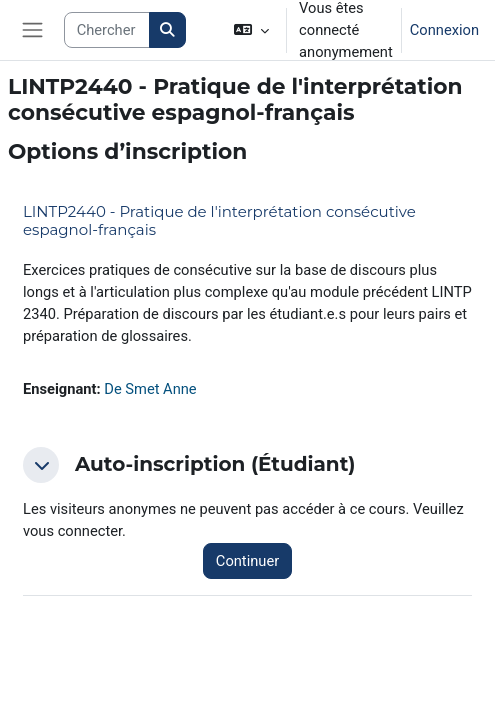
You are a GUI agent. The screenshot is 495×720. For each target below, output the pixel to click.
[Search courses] (107, 30)
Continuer (247, 561)
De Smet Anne (150, 389)
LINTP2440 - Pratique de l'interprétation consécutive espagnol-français (219, 220)
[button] (251, 30)
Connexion (444, 30)
